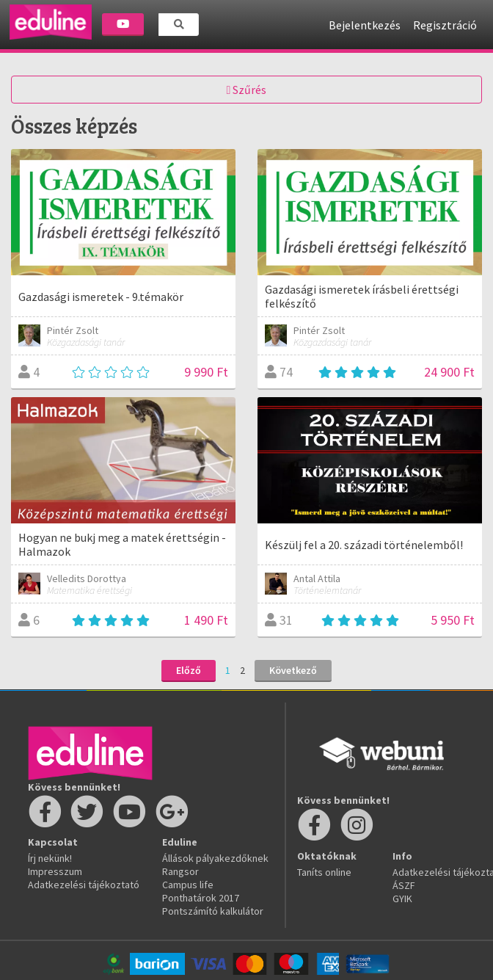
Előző (189, 670)
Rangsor (180, 871)
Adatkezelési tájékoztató (84, 885)
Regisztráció (445, 25)
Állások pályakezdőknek (215, 858)
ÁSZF (404, 885)
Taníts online (324, 872)
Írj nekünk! (50, 858)
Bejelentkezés (365, 25)
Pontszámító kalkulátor (213, 911)
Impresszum (55, 871)
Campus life (188, 885)
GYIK (402, 899)
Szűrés (247, 90)
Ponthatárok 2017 (201, 898)
